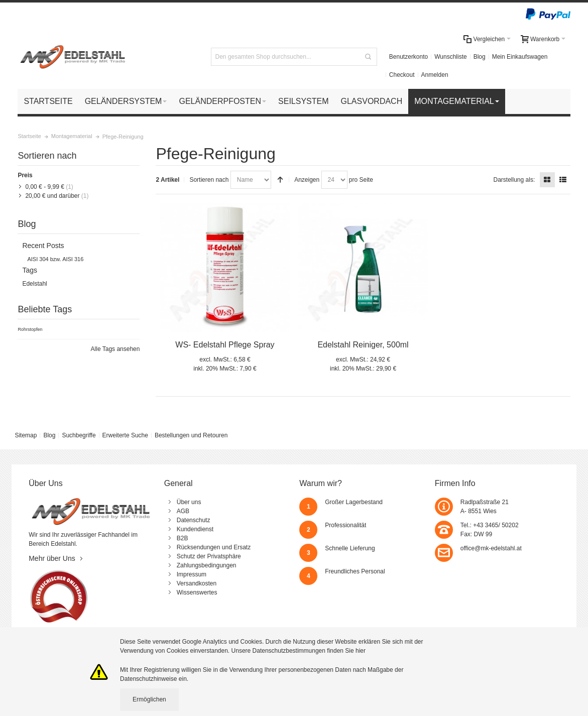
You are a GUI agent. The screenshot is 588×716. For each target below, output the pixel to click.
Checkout (402, 75)
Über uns (189, 502)
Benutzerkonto (408, 57)
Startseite (29, 136)
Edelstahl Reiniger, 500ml (363, 345)
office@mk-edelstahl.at (491, 548)
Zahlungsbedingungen (207, 565)
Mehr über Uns (52, 558)
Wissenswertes (197, 592)
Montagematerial (72, 136)
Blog (480, 57)
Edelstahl (34, 284)
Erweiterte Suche (125, 435)
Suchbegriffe (79, 435)
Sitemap (26, 435)
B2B (183, 538)
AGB (183, 511)
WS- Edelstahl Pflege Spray (225, 345)
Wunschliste (450, 57)
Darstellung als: (514, 180)
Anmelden (435, 75)
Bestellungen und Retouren (191, 435)
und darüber (52, 196)
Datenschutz (194, 520)
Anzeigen (307, 180)
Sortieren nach (209, 180)
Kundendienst (195, 529)
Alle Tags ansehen (115, 349)
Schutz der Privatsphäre (209, 556)
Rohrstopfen (30, 329)
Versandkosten (197, 583)
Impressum (192, 574)
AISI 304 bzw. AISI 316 (55, 259)
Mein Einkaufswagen (520, 57)
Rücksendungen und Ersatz (214, 547)
